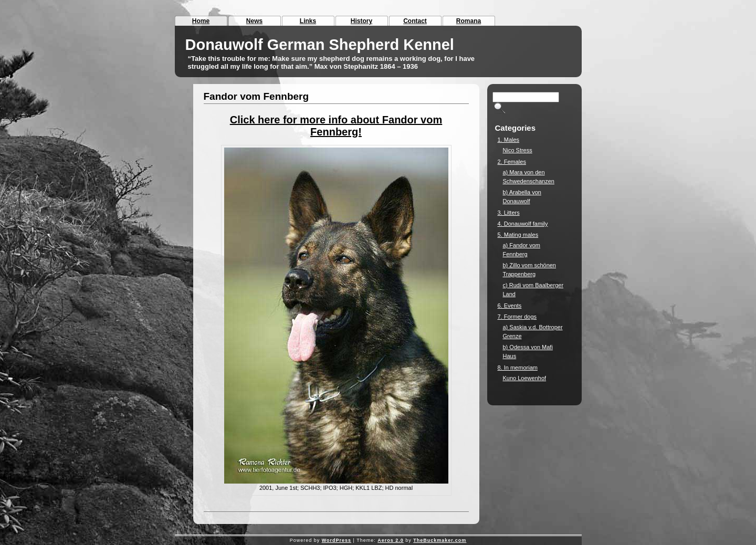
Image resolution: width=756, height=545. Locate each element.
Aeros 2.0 (391, 540)
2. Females (512, 162)
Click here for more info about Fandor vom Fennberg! (336, 126)
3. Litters (509, 213)
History (361, 21)
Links (308, 21)
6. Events (510, 306)
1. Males (509, 140)
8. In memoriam (518, 368)
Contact (415, 21)
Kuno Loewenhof (525, 378)
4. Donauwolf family (523, 224)
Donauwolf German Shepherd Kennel (320, 45)
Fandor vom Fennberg (256, 96)
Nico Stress (518, 150)
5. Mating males (518, 235)
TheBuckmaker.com (440, 540)
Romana (469, 21)
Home (201, 21)
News (254, 21)
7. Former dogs (517, 317)
